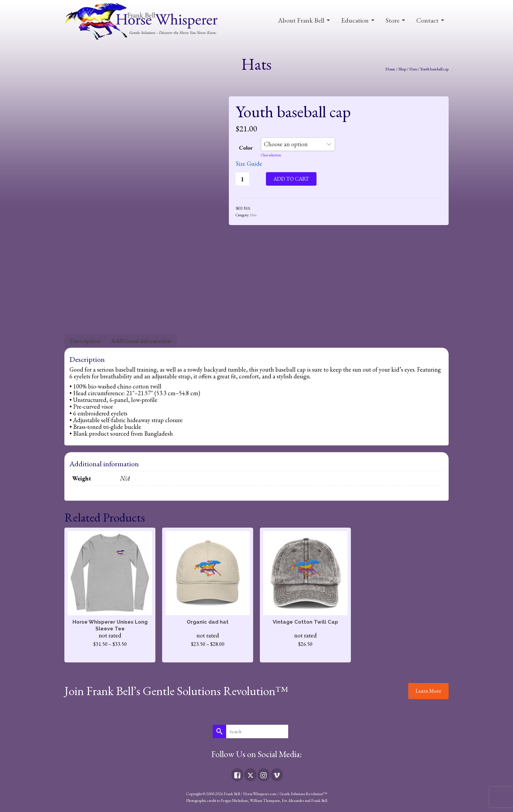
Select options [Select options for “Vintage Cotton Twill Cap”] (305, 656)
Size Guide (249, 164)
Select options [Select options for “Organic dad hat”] (208, 656)
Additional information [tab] (141, 341)
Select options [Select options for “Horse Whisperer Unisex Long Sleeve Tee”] (110, 656)
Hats (253, 215)
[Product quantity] (242, 179)
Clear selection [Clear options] (271, 155)
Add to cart (291, 179)
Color (246, 148)
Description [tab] (85, 341)
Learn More (428, 691)
